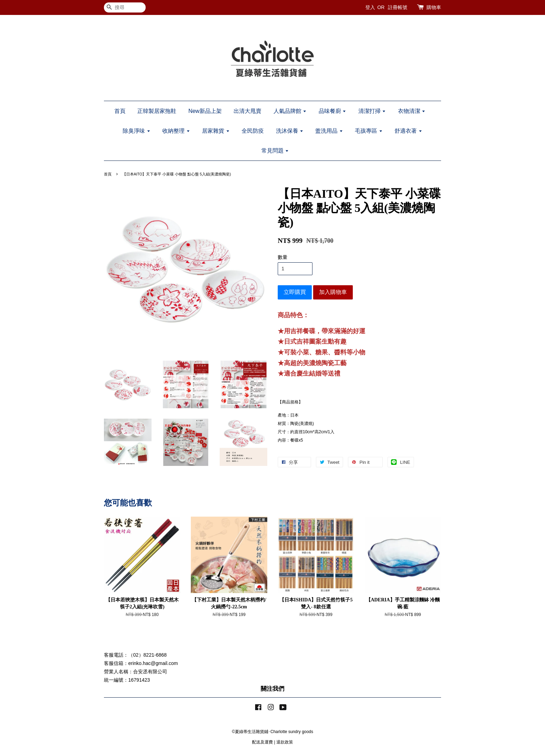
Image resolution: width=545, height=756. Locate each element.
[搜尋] (125, 7)
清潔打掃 (372, 111)
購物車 (434, 7)
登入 (370, 7)
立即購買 (295, 292)
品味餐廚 (332, 111)
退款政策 (285, 742)
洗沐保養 (290, 131)
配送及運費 (262, 742)
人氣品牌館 (290, 111)
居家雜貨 (216, 131)
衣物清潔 (412, 111)
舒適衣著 (408, 131)
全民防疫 (253, 131)
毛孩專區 (369, 131)
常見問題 (275, 151)
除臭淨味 (136, 131)
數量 (283, 257)
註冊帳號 (398, 7)
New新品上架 (205, 111)
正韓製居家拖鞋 (157, 111)
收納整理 (176, 131)
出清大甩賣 (247, 111)
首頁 (120, 111)
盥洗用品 (329, 131)
